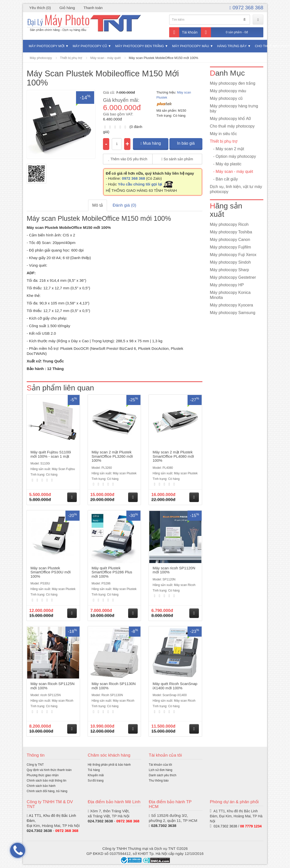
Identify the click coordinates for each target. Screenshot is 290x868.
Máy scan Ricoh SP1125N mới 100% (52, 686)
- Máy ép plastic (226, 164)
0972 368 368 (246, 8)
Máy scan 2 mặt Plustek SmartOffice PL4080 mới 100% (173, 456)
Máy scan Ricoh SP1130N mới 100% (114, 686)
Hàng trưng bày (232, 46)
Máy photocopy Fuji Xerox (233, 255)
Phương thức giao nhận (43, 775)
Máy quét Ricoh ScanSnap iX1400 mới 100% (175, 686)
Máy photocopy (41, 58)
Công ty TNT (35, 765)
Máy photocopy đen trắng (140, 46)
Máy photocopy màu (191, 46)
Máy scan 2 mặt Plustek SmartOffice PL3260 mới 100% (112, 456)
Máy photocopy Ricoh (229, 224)
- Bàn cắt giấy (224, 179)
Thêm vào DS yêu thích (128, 159)
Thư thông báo (159, 781)
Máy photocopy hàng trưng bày (234, 108)
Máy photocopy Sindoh (230, 262)
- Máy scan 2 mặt (227, 149)
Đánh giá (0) (125, 205)
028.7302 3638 (164, 826)
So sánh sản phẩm (177, 159)
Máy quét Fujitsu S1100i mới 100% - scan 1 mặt (51, 454)
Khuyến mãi (96, 775)
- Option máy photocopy (233, 156)
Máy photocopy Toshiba (231, 232)
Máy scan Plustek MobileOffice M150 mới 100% (163, 58)
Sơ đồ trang (96, 781)
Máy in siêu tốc (224, 134)
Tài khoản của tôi (160, 765)
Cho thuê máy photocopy (232, 126)
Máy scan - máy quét (106, 58)
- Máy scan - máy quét (232, 172)
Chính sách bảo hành (41, 786)
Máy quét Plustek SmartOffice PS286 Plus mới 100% (112, 572)
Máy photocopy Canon (230, 240)
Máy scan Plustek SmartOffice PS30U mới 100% (51, 572)
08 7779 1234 (251, 826)
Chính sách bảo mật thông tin (46, 781)
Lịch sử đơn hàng (160, 770)
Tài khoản (183, 32)
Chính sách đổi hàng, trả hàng (47, 791)
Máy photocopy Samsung (233, 313)
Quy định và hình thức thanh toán (49, 770)
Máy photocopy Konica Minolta (230, 295)
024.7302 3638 (39, 831)
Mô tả (98, 205)
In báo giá (186, 143)
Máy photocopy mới (47, 46)
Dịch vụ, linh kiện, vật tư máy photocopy (236, 189)
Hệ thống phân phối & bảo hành (109, 765)
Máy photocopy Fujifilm (231, 247)
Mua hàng (151, 143)
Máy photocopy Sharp (230, 270)
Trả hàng (94, 770)
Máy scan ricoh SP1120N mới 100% (174, 570)
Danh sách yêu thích (162, 775)
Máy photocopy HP (227, 285)
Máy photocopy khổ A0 (230, 119)
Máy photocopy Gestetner (233, 277)
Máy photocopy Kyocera (232, 305)
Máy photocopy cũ (90, 46)
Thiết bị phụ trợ (71, 58)
